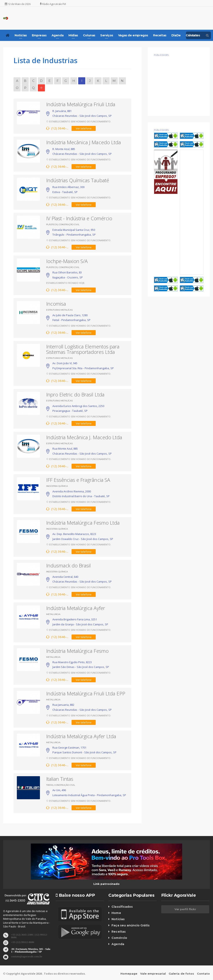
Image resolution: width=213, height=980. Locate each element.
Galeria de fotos (181, 974)
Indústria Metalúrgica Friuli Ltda (81, 104)
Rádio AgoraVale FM (53, 4)
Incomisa (56, 304)
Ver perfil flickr (185, 909)
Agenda (118, 944)
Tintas (50, 785)
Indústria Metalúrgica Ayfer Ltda (81, 736)
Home (116, 913)
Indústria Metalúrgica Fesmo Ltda (83, 523)
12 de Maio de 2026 (18, 4)
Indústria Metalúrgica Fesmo (77, 651)
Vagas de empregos (133, 35)
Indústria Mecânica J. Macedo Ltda (84, 437)
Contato (203, 974)
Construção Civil (69, 224)
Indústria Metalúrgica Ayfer (76, 608)
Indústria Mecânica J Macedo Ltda (83, 142)
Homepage (129, 974)
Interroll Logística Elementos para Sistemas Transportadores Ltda (83, 349)
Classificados (122, 907)
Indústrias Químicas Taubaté (77, 180)
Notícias (118, 919)
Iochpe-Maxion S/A (67, 261)
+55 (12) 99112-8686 (23, 942)
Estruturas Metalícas (59, 310)
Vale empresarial (153, 974)
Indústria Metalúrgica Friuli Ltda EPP (86, 693)
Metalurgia (53, 614)
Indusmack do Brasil (68, 565)
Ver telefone (84, 128)
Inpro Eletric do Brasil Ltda (75, 394)
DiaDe (176, 35)
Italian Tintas (60, 779)
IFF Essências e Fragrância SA (78, 480)
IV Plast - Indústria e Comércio (79, 218)
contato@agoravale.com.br (27, 956)
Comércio (119, 938)
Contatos (193, 35)
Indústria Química (57, 486)
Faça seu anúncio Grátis (130, 925)
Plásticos (52, 224)
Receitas (160, 35)
